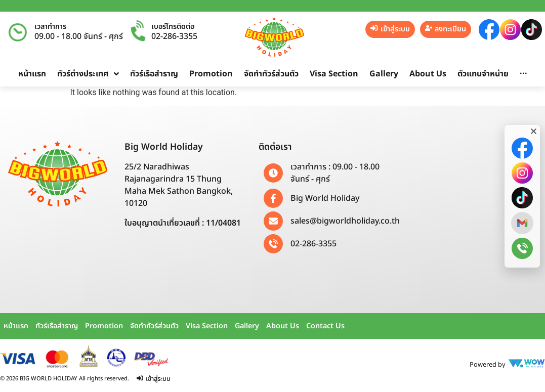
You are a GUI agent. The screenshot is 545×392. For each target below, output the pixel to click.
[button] (534, 131)
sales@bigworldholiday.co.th (345, 221)
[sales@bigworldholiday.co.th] (273, 221)
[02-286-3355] (273, 244)
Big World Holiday (325, 198)
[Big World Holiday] (273, 198)
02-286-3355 (174, 36)
